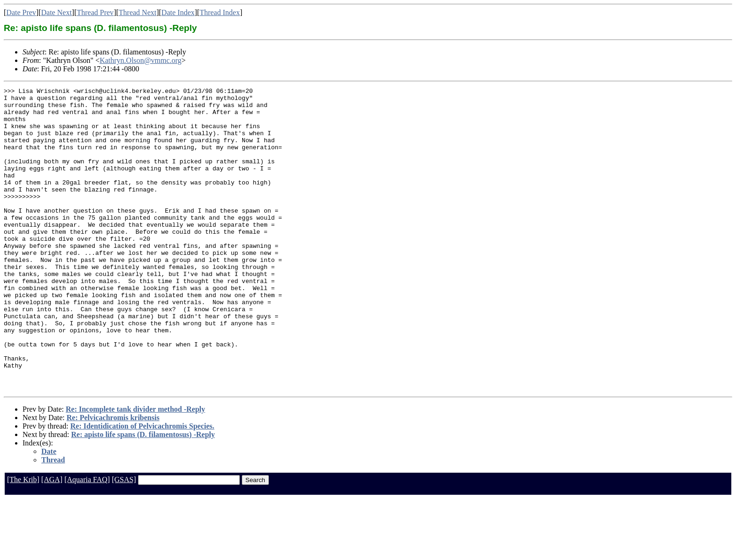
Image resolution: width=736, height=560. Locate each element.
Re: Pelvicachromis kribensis (113, 478)
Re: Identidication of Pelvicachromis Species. (142, 487)
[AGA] (52, 540)
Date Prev (21, 12)
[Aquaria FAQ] (87, 540)
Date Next (57, 12)
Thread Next (138, 12)
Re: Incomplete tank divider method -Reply (135, 470)
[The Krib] (23, 540)
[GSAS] (124, 540)
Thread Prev (95, 12)
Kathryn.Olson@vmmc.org (140, 60)
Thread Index (220, 12)
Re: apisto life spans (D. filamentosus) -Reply (143, 495)
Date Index (178, 12)
